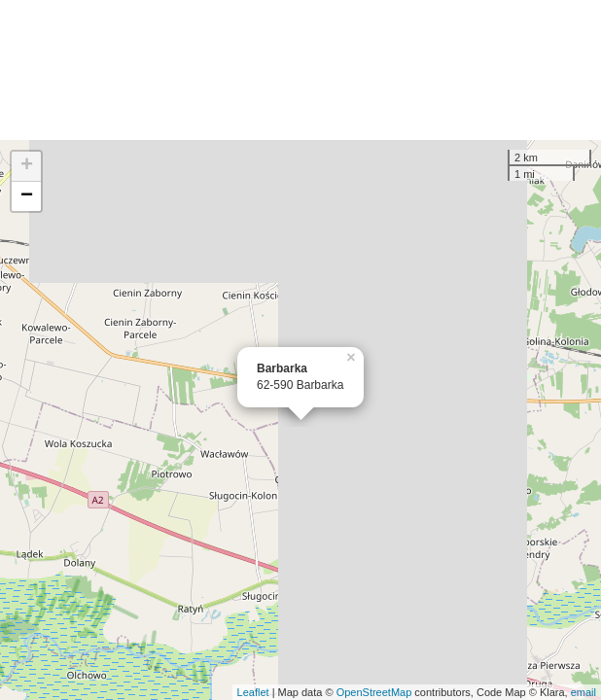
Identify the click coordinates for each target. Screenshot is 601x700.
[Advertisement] (300, 70)
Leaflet (253, 692)
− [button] (27, 196)
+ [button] (27, 166)
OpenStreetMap (374, 692)
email (583, 692)
